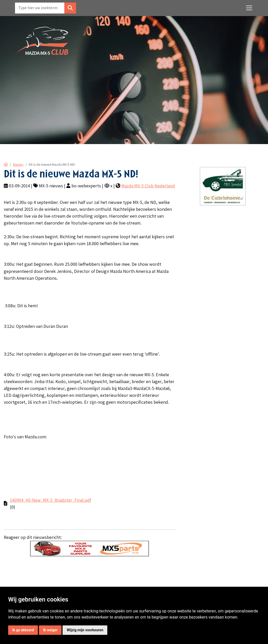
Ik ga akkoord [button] (23, 630)
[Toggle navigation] (249, 8)
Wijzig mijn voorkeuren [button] (85, 630)
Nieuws (18, 164)
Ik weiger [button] (50, 630)
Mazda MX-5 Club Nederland (148, 186)
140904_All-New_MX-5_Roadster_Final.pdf (50, 500)
